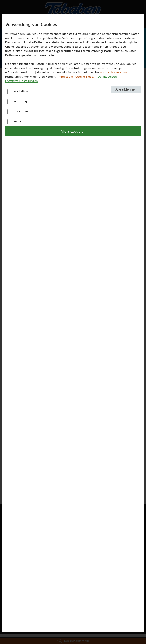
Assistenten (22, 111)
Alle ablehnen (126, 89)
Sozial (18, 121)
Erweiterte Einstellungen (21, 81)
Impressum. (66, 77)
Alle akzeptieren (73, 131)
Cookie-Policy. (85, 77)
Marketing (20, 101)
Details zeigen (107, 77)
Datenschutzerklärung (115, 72)
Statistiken (21, 91)
